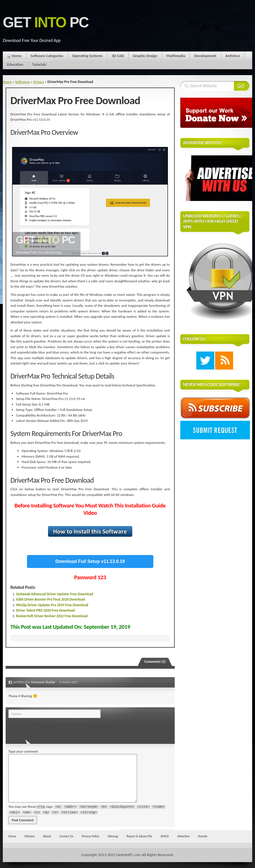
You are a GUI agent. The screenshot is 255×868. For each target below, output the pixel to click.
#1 (10, 682)
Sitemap (113, 836)
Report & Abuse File (139, 836)
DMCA (165, 836)
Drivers (39, 82)
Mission (29, 836)
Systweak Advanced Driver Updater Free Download (55, 594)
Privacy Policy (90, 836)
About (47, 836)
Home (17, 56)
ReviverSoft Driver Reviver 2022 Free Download (52, 616)
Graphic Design (145, 56)
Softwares (22, 82)
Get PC (46, 22)
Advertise (183, 836)
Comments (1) (155, 662)
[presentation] (47, 729)
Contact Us (66, 836)
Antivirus (233, 56)
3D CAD (118, 56)
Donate (203, 836)
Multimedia (176, 56)
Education (15, 65)
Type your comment (23, 751)
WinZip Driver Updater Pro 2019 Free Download (52, 605)
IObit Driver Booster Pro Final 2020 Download (50, 599)
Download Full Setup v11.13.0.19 (90, 561)
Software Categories (47, 56)
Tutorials (39, 65)
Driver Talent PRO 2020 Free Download (45, 610)
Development (205, 56)
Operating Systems (87, 56)
